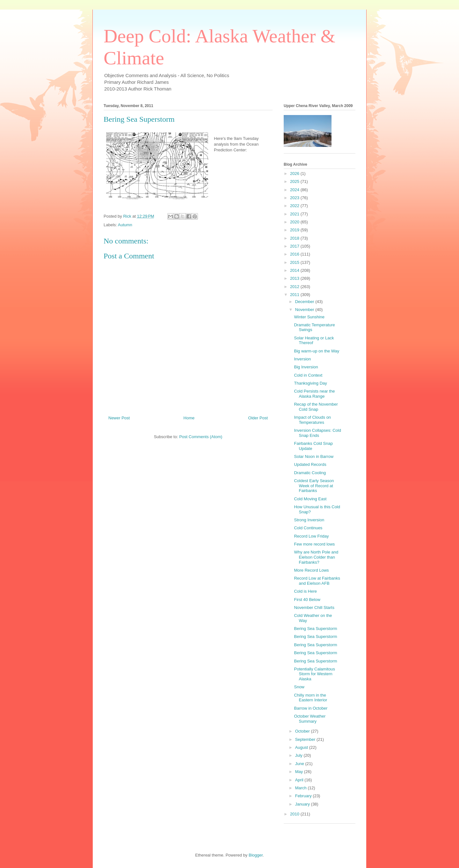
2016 (295, 254)
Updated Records (310, 464)
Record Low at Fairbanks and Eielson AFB (317, 581)
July (299, 755)
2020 (295, 222)
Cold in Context (308, 375)
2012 (295, 287)
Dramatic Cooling (310, 473)
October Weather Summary (310, 719)
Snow (299, 687)
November (305, 310)
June (300, 764)
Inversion (302, 359)
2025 (295, 181)
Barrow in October (311, 708)
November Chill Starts (314, 608)
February (304, 796)
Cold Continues (308, 528)
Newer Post (119, 418)
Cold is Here (305, 591)
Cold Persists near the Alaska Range (314, 394)
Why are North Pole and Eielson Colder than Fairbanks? (316, 557)
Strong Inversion (309, 520)
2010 (295, 814)
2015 (295, 262)
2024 (295, 190)
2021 (295, 214)
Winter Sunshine (309, 317)
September (306, 739)
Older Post (258, 418)
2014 (295, 270)
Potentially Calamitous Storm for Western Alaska (314, 674)
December (305, 302)
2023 (295, 198)
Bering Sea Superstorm (315, 629)
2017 (295, 246)
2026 (295, 174)
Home (189, 418)
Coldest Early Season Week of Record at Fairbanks (314, 486)
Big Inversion (306, 367)
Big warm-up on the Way (317, 351)
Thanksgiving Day (310, 383)
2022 (295, 206)
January (303, 804)
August (302, 747)
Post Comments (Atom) (201, 437)
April (300, 780)
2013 (295, 278)
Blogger (256, 855)
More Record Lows (311, 570)
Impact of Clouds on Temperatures (312, 420)
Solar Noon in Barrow (314, 456)
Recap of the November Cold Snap (316, 407)
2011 (295, 295)
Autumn (125, 225)
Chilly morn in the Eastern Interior (310, 698)
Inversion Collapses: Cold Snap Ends (317, 433)
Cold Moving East (310, 499)
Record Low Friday (311, 536)
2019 (295, 230)
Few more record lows (314, 544)
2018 (295, 238)
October (303, 731)
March (302, 788)
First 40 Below (307, 600)
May (300, 772)
